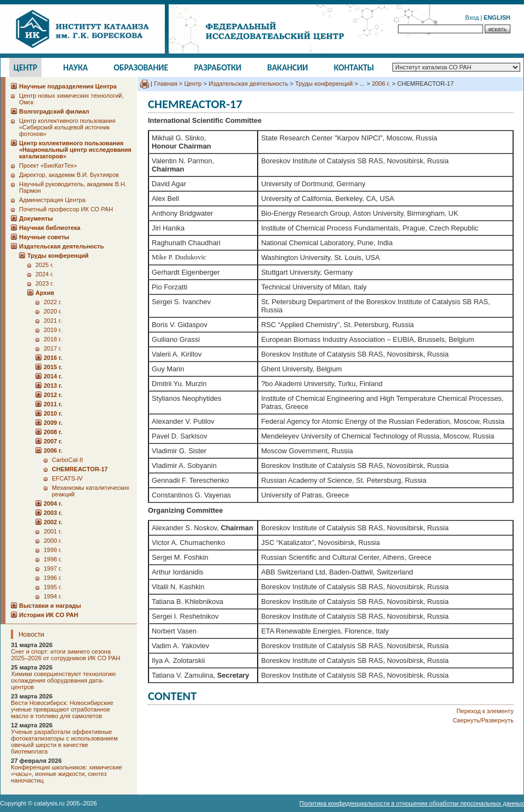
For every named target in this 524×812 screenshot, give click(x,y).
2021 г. (53, 321)
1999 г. (53, 550)
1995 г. (53, 587)
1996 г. (53, 578)
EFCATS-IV (67, 478)
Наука (76, 67)
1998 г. (53, 559)
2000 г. (53, 541)
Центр (26, 67)
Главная (166, 84)
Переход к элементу (485, 711)
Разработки (218, 67)
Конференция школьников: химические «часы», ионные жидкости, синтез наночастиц (67, 774)
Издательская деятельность (248, 84)
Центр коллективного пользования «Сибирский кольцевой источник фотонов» (67, 127)
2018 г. (53, 339)
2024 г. (44, 274)
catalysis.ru (49, 803)
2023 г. (44, 283)
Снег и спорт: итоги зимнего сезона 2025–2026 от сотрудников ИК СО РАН (65, 655)
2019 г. (53, 330)
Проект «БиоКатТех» (48, 165)
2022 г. (53, 302)
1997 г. (53, 568)
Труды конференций (324, 84)
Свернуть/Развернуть (483, 720)
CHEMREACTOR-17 (80, 469)
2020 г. (53, 311)
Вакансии (288, 67)
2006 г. (381, 84)
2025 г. (44, 265)
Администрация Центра (52, 200)
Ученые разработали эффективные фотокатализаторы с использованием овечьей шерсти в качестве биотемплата (64, 742)
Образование (141, 67)
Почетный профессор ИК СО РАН (66, 209)
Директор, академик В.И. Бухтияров (69, 175)
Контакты (354, 67)
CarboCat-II (67, 460)
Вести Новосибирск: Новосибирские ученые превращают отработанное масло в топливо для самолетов (62, 709)
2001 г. (53, 531)
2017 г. (53, 348)
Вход (472, 17)
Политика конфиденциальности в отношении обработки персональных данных (412, 803)
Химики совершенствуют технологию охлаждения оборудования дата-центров (63, 680)
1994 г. (53, 596)
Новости (31, 634)
